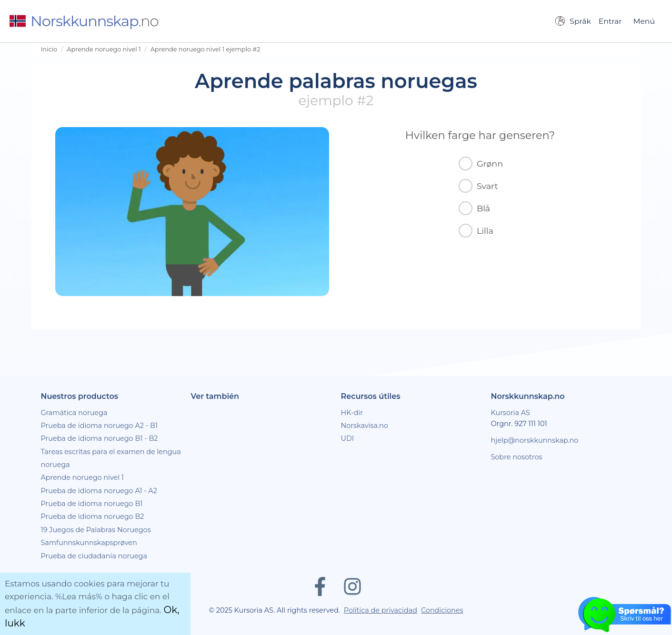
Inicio (49, 49)
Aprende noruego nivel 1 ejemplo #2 (206, 49)
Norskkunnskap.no (528, 396)
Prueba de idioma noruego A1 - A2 (99, 491)
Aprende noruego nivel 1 (104, 49)
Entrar (610, 21)
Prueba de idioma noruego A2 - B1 (100, 426)
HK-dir (352, 413)
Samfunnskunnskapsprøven (89, 543)
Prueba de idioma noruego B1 (92, 504)
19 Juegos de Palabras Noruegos (96, 530)
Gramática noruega (74, 413)
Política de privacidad (381, 610)
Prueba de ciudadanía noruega (94, 556)
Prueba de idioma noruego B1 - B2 (100, 438)
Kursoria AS (511, 413)
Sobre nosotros (517, 457)
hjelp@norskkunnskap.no (535, 440)
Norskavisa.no (365, 426)
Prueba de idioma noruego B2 (93, 516)
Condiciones (442, 610)
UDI (348, 438)
